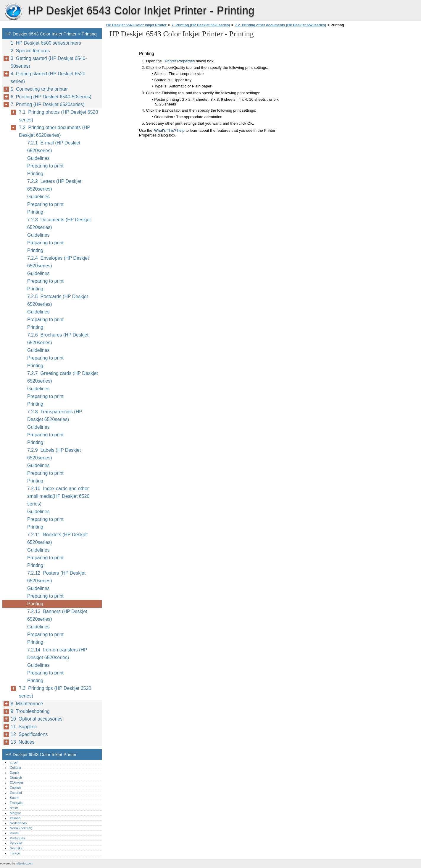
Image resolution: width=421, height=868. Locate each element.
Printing (35, 174)
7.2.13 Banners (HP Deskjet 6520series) (57, 615)
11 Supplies (24, 727)
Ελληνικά (16, 783)
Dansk (14, 773)
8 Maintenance (27, 704)
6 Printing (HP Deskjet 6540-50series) (51, 97)
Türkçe (15, 853)
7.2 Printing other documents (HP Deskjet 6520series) (280, 25)
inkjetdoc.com (24, 863)
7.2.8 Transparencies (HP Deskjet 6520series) (55, 416)
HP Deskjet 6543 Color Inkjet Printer (13, 12)
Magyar (15, 813)
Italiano (15, 818)
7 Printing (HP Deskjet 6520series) (201, 25)
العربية (14, 762)
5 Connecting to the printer (39, 89)
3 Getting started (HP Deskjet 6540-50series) (49, 62)
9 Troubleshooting (30, 711)
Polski (14, 833)
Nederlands (18, 823)
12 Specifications (29, 734)
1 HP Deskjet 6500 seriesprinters (46, 43)
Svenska (16, 848)
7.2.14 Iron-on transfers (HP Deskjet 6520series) (57, 654)
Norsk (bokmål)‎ (21, 828)
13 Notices (22, 742)
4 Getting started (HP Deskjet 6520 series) (48, 78)
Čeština (15, 768)
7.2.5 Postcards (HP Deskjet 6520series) (58, 300)
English (15, 788)
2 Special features (30, 51)
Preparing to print (45, 166)
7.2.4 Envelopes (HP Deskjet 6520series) (58, 262)
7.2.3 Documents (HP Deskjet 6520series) (59, 223)
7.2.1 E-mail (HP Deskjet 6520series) (54, 147)
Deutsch (16, 778)
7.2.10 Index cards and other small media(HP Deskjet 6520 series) (58, 496)
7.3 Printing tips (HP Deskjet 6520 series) (55, 692)
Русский (16, 843)
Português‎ (17, 838)
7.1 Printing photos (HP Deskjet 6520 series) (58, 116)
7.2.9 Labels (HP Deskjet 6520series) (54, 454)
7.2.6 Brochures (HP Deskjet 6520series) (58, 339)
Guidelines (38, 158)
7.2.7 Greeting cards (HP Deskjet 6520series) (63, 377)
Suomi (14, 798)
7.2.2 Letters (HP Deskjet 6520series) (54, 185)
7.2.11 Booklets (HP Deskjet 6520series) (57, 538)
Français (16, 803)
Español (16, 793)
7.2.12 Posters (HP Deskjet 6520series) (56, 577)
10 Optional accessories (37, 719)
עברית (14, 808)
